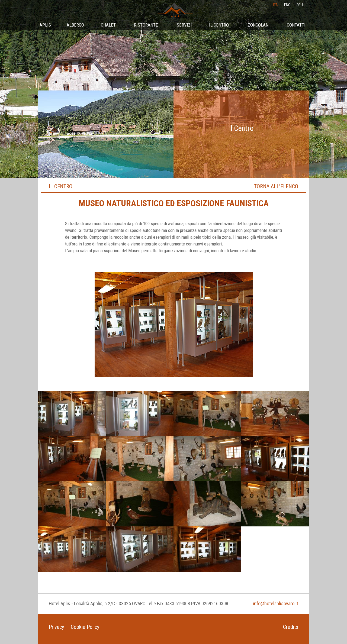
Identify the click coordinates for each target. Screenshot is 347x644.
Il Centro (219, 25)
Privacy (56, 627)
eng (287, 5)
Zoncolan (258, 25)
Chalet (108, 25)
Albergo (75, 25)
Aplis (45, 25)
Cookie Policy (85, 627)
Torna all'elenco (276, 186)
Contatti (296, 25)
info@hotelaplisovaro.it (276, 603)
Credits (291, 627)
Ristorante (146, 25)
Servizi (184, 25)
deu (300, 5)
